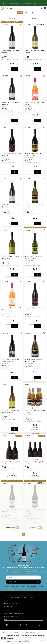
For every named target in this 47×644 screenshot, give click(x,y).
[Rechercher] (23, 8)
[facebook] (7, 625)
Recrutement (9, 607)
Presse (6, 620)
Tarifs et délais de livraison (14, 613)
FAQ (31, 633)
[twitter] (14, 625)
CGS (27, 633)
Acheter (13, 13)
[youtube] (27, 625)
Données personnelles (38, 633)
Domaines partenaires (12, 616)
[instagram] (20, 625)
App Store (36, 3)
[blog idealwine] (40, 625)
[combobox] (35, 18)
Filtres (12, 18)
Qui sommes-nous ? (11, 610)
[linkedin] (33, 625)
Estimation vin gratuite (12, 603)
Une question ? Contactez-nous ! (24, 597)
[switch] (17, 528)
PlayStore (42, 3)
